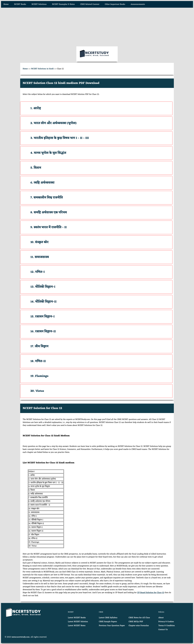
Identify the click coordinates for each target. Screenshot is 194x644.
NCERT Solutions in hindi (42, 69)
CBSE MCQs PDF (136, 622)
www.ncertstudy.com (21, 637)
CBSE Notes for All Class (139, 618)
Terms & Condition (167, 626)
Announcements (138, 4)
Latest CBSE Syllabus (108, 618)
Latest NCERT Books (77, 618)
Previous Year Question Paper (112, 626)
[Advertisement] (97, 27)
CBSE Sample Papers (108, 622)
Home (6, 4)
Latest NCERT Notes (77, 626)
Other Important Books (115, 4)
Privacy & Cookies (166, 622)
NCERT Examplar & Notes (63, 4)
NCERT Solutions (39, 4)
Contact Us (163, 630)
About (161, 618)
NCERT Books (20, 4)
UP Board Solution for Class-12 (151, 593)
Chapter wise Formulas (139, 626)
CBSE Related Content (90, 4)
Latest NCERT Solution (78, 622)
